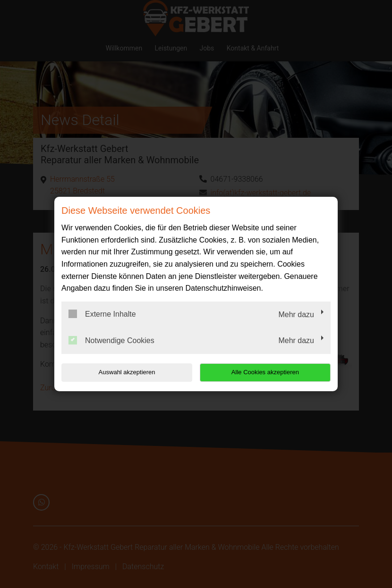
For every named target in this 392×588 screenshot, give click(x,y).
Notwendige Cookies (111, 340)
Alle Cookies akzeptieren (270, 372)
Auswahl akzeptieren (122, 372)
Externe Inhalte (102, 314)
